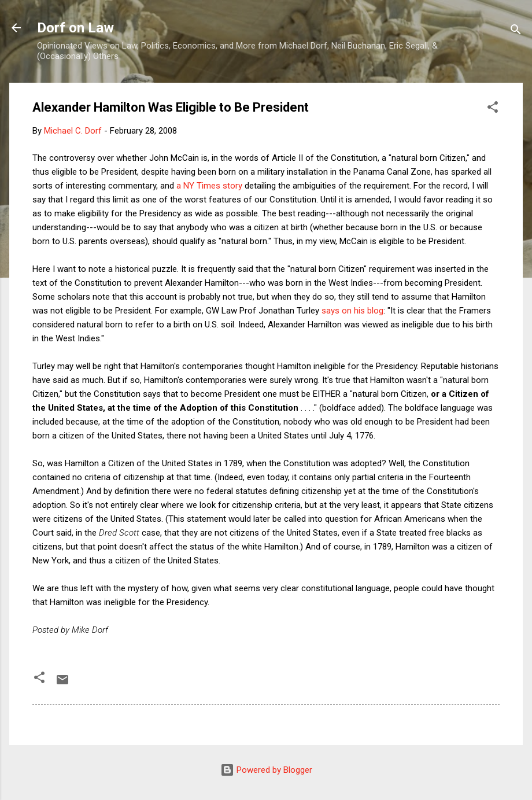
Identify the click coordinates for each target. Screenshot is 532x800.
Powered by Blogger (266, 770)
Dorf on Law (75, 28)
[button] (493, 109)
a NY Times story (209, 186)
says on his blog (352, 311)
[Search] (516, 32)
